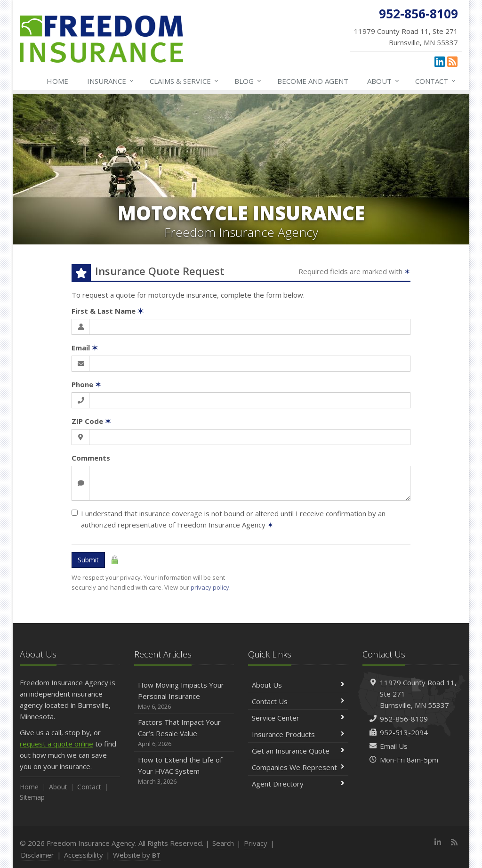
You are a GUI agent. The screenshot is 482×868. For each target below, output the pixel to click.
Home (57, 81)
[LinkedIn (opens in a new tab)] (440, 61)
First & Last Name (108, 311)
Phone (86, 384)
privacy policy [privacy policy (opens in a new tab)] (210, 587)
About (384, 81)
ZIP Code (91, 421)
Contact (436, 81)
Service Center (298, 718)
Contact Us (298, 701)
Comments (91, 458)
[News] (452, 61)
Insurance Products (298, 734)
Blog (248, 81)
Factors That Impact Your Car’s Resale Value (184, 733)
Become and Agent (313, 81)
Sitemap (32, 797)
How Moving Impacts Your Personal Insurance (184, 696)
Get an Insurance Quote (298, 751)
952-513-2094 (404, 732)
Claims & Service (185, 81)
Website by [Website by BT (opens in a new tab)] (137, 855)
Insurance (111, 81)
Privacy (256, 843)
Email (85, 348)
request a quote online (56, 744)
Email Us (394, 746)
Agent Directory (298, 784)
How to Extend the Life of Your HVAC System (184, 771)
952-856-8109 (404, 719)
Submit (88, 560)
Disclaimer (37, 855)
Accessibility (84, 855)
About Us (298, 685)
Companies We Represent (298, 767)
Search (223, 843)
